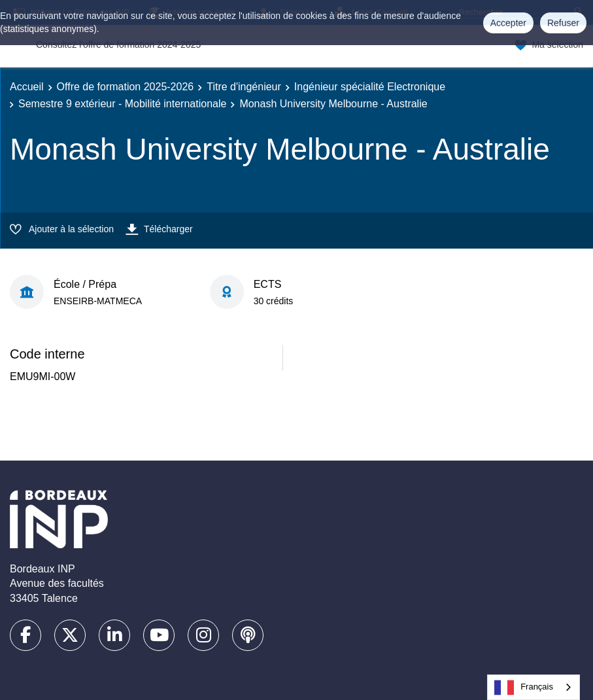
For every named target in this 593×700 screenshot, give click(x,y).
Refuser (563, 23)
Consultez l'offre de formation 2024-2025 (118, 44)
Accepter (508, 23)
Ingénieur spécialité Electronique (370, 87)
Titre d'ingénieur (244, 87)
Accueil (27, 87)
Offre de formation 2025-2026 (126, 87)
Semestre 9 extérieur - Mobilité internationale (122, 104)
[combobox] (534, 687)
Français (524, 688)
